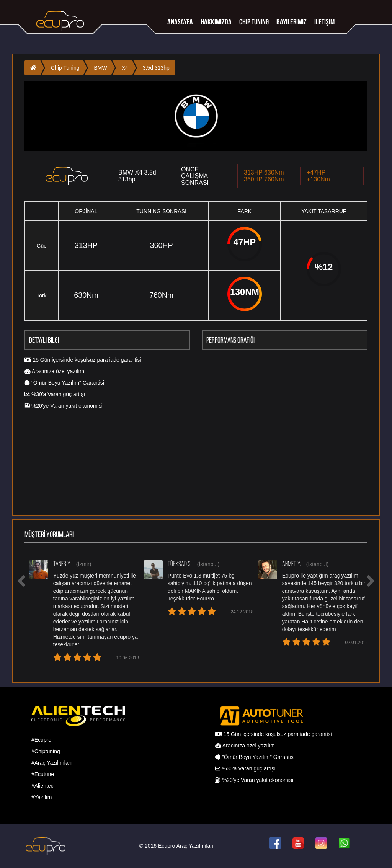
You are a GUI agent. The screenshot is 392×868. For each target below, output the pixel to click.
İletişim (324, 22)
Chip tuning (254, 22)
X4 (125, 68)
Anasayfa (180, 22)
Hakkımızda (216, 22)
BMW (100, 68)
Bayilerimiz (292, 22)
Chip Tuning (65, 68)
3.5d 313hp (156, 68)
